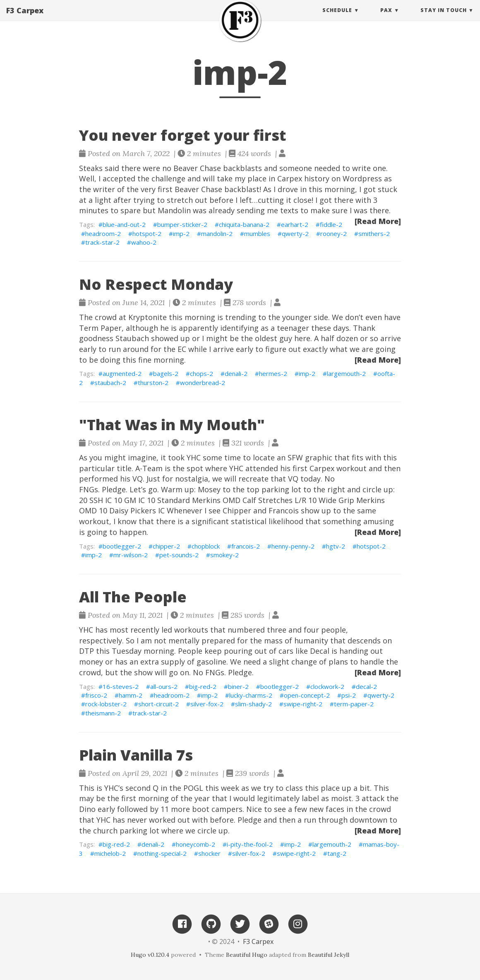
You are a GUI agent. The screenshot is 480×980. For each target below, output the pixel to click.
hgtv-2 (336, 546)
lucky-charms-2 (251, 695)
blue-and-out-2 (124, 224)
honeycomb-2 (196, 844)
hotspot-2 (147, 234)
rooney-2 (334, 234)
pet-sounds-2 (179, 555)
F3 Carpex (25, 19)
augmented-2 (122, 373)
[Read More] (378, 221)
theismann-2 (103, 713)
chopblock (206, 546)
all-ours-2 (164, 686)
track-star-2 (102, 242)
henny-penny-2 (293, 546)
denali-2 (236, 373)
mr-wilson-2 (131, 555)
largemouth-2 (346, 373)
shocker (209, 853)
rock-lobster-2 (106, 704)
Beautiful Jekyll (329, 955)
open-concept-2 (307, 695)
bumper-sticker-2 (182, 224)
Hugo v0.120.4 (150, 955)
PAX (386, 18)
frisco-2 (96, 695)
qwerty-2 (295, 234)
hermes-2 (273, 373)
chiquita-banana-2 (244, 224)
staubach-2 (110, 383)
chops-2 (202, 373)
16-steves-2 (121, 686)
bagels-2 (166, 373)
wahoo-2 (144, 242)
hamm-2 (131, 695)
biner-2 (238, 686)
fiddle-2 (331, 224)
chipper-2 (166, 546)
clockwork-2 (327, 686)
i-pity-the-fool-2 (250, 844)
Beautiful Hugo (247, 955)
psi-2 (349, 695)
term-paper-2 (354, 704)
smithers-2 (374, 234)
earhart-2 (295, 224)
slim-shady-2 (253, 704)
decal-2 (366, 686)
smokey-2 (224, 555)
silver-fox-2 (207, 704)
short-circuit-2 (158, 704)
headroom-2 (103, 234)
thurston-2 (153, 383)
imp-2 (181, 234)
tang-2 (337, 853)
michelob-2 (110, 853)
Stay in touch (444, 18)
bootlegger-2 (122, 546)
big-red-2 (203, 686)
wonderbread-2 (203, 383)
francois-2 (246, 546)
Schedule (337, 18)
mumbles (257, 234)
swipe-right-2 (303, 704)
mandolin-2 (217, 234)
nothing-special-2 (162, 853)
